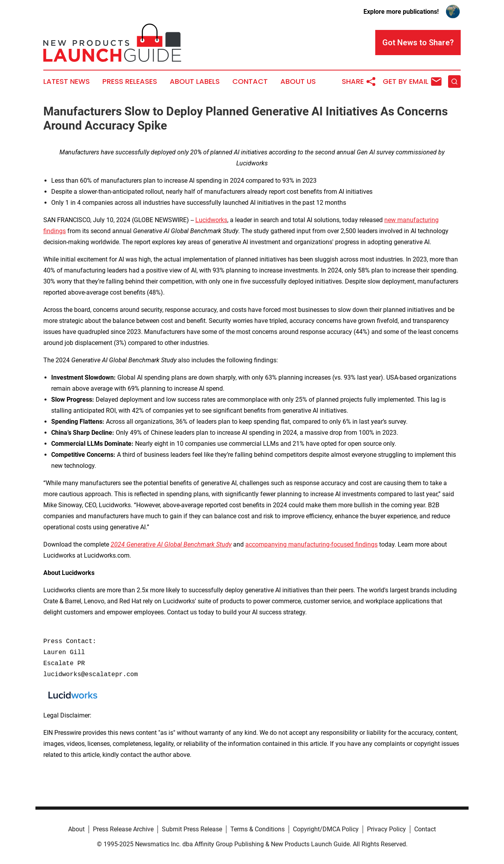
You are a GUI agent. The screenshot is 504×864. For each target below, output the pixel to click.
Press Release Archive (123, 829)
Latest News (67, 82)
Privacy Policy (386, 829)
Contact (250, 82)
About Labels (195, 82)
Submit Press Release (192, 829)
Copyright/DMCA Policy (326, 829)
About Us (298, 82)
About (76, 829)
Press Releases (130, 82)
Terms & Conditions (258, 829)
